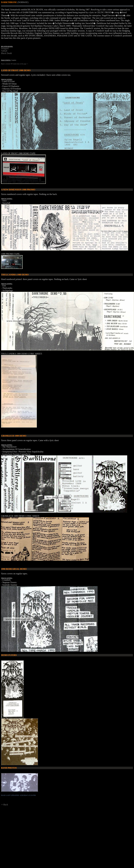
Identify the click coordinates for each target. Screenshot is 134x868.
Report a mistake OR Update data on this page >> (15, 64)
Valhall (4, 51)
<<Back (5, 805)
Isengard (5, 48)
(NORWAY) (23, 2)
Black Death (7, 53)
